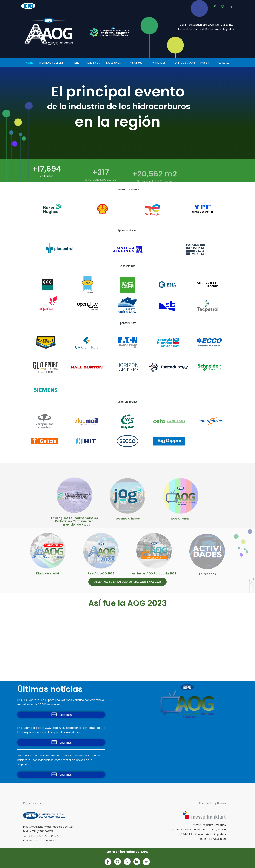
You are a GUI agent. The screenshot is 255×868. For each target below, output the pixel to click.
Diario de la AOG (185, 62)
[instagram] (222, 6)
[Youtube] (146, 862)
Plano (76, 62)
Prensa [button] (206, 63)
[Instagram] (118, 862)
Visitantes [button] (138, 63)
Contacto (224, 62)
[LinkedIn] (230, 6)
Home (29, 62)
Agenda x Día (93, 62)
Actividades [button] (160, 63)
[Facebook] (215, 6)
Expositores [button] (115, 63)
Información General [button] (52, 63)
